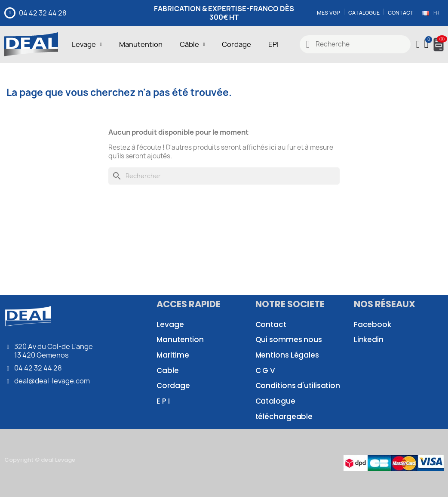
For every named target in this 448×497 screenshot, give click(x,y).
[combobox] (355, 44)
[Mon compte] (418, 44)
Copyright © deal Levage (40, 460)
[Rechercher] (224, 176)
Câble (192, 44)
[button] (427, 44)
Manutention (141, 44)
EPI (273, 44)
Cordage (236, 44)
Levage (87, 44)
